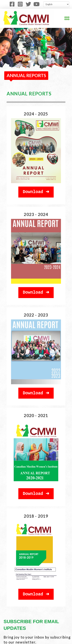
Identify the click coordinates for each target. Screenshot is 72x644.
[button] (67, 18)
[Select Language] (56, 4)
